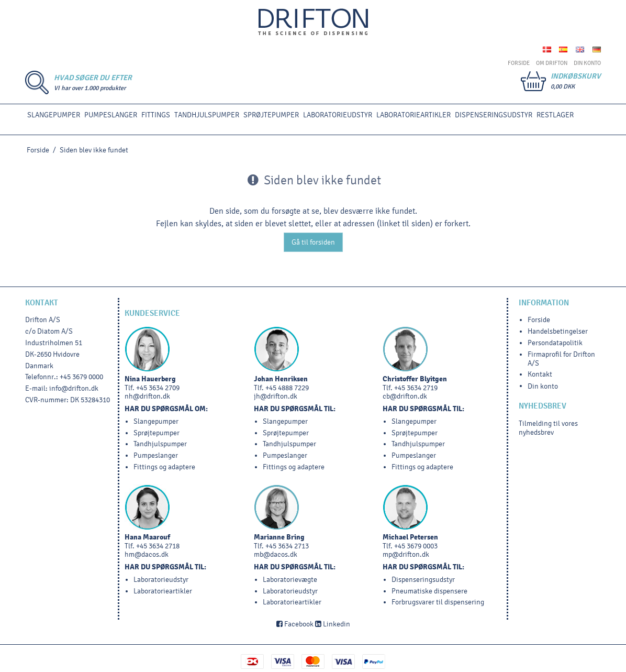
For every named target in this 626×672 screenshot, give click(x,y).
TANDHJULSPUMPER (207, 115)
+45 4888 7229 (287, 388)
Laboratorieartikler (413, 115)
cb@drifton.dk (405, 396)
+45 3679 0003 (416, 546)
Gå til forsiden (313, 242)
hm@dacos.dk (147, 554)
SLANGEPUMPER (54, 115)
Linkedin (333, 624)
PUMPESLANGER (111, 115)
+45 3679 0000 (81, 377)
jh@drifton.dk (276, 396)
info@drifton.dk (74, 388)
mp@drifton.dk (406, 554)
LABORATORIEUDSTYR (338, 115)
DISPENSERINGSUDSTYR (494, 115)
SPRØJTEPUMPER (271, 115)
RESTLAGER (555, 115)
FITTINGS (156, 115)
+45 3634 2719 (416, 388)
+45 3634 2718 (158, 546)
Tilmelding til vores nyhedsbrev (548, 428)
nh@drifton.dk (147, 396)
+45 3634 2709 (158, 388)
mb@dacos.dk (276, 554)
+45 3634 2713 (287, 546)
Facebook (295, 624)
